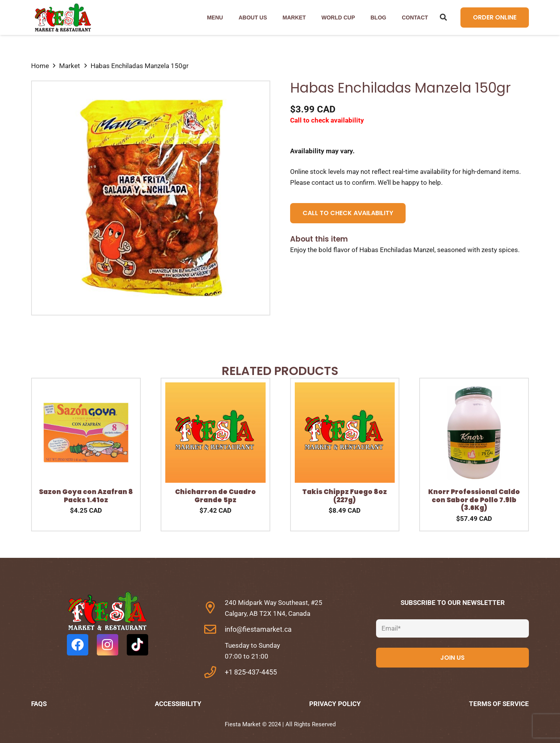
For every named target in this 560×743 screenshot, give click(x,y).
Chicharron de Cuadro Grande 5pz (215, 496)
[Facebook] (78, 645)
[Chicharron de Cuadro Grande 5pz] (215, 388)
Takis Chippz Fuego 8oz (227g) (345, 496)
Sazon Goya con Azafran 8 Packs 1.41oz (86, 496)
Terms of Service (499, 704)
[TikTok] (137, 645)
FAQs (39, 704)
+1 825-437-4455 (251, 672)
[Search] (444, 18)
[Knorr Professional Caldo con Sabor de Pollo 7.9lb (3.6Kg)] (474, 388)
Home (40, 66)
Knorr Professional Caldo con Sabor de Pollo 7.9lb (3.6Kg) (474, 500)
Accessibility (178, 704)
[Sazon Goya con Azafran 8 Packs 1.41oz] (86, 388)
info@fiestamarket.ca (258, 629)
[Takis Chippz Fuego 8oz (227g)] (345, 388)
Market (70, 66)
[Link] (62, 18)
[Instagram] (108, 645)
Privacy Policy (335, 704)
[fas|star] (108, 613)
